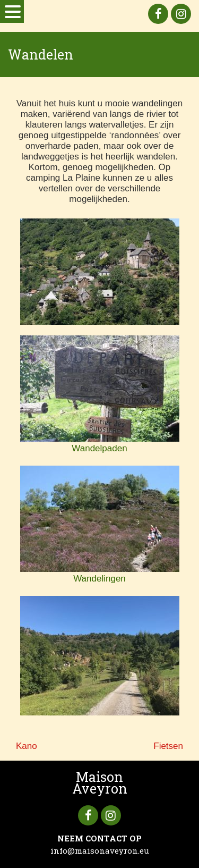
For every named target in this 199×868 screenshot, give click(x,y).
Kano (27, 746)
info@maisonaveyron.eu (100, 850)
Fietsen (168, 746)
